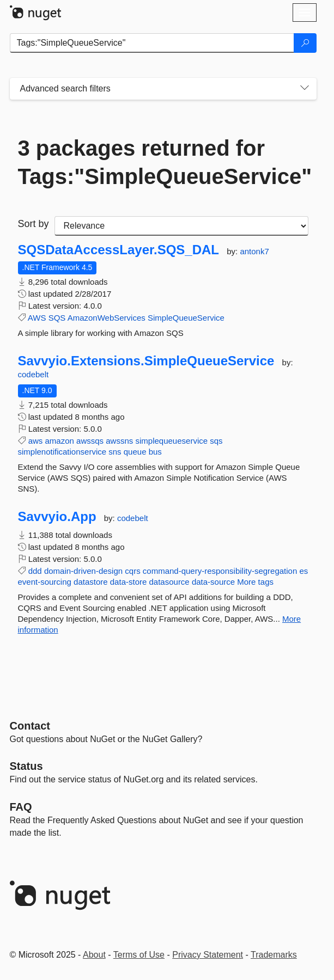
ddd (35, 571)
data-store (129, 582)
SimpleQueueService (186, 318)
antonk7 (254, 251)
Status (26, 766)
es (303, 571)
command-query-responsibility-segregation (220, 571)
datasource (169, 582)
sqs (216, 441)
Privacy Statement (208, 955)
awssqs (90, 441)
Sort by (34, 224)
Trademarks (274, 955)
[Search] (305, 43)
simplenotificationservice (62, 452)
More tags (255, 582)
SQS (57, 318)
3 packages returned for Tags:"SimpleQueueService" (163, 162)
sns (115, 452)
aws (36, 441)
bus (155, 452)
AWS (37, 318)
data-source (213, 582)
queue (135, 452)
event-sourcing (45, 582)
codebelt (34, 374)
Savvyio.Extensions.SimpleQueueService (146, 361)
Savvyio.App (57, 517)
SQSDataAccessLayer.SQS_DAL (119, 250)
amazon (60, 441)
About (94, 955)
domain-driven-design (83, 571)
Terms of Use (139, 955)
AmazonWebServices (107, 318)
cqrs (132, 571)
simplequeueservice (171, 441)
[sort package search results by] (181, 226)
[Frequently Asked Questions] (21, 807)
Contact (30, 726)
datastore (91, 582)
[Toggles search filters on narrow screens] (305, 89)
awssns (119, 441)
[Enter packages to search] (152, 43)
